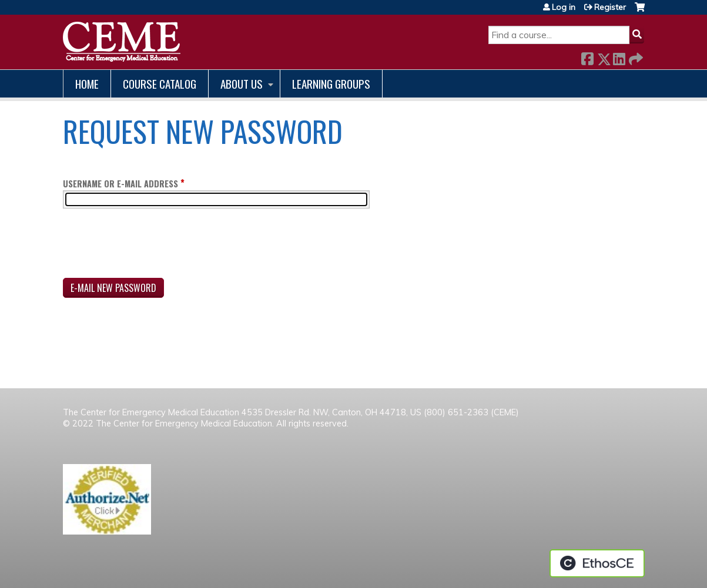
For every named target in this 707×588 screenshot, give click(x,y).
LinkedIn (619, 57)
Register (610, 7)
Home (87, 84)
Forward (635, 57)
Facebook (587, 57)
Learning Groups (331, 84)
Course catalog (160, 84)
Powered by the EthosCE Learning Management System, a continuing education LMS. (597, 563)
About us (242, 84)
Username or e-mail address (120, 184)
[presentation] (152, 246)
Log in (564, 7)
